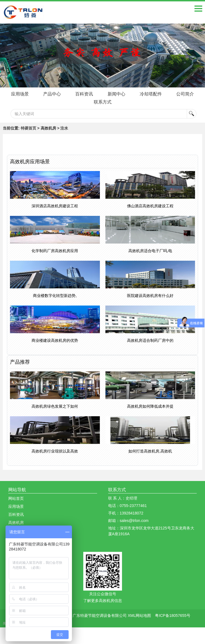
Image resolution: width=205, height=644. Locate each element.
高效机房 (16, 523)
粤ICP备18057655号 (173, 615)
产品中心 (51, 94)
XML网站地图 (140, 615)
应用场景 (19, 94)
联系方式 (103, 102)
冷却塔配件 (151, 94)
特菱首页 (28, 128)
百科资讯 (84, 94)
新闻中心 (116, 94)
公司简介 (186, 94)
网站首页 (16, 498)
